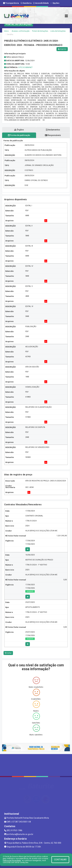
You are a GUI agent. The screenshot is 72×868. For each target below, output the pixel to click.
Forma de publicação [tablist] (19, 135)
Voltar (8, 653)
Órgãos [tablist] (19, 130)
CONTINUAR (60, 860)
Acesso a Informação (21, 31)
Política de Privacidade (12, 860)
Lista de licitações (58, 31)
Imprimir (62, 49)
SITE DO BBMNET (25, 67)
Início (6, 31)
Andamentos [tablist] (53, 130)
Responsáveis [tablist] (53, 135)
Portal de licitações (40, 31)
